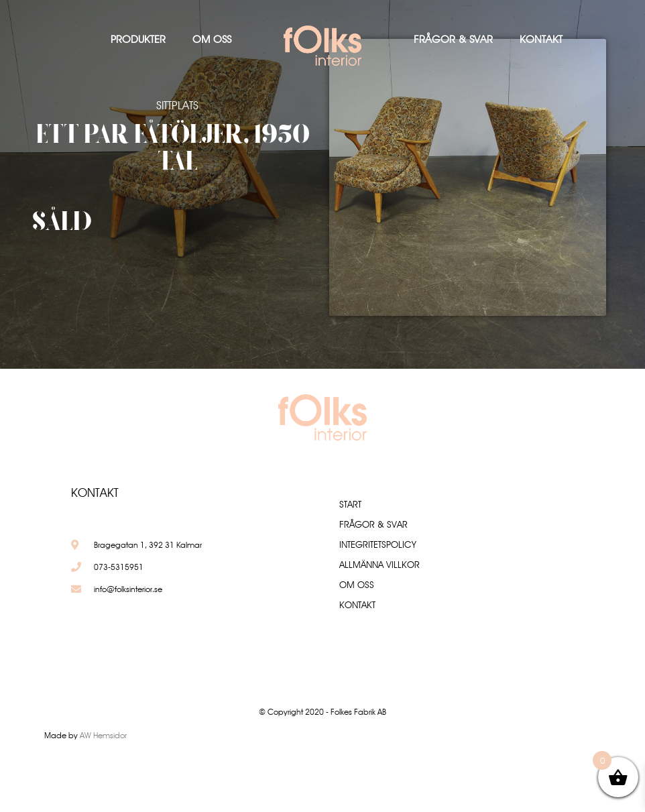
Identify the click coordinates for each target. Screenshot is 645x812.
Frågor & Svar (453, 39)
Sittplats (177, 105)
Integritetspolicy (378, 544)
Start (350, 504)
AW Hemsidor (103, 735)
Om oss (212, 39)
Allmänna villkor (379, 565)
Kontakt (541, 39)
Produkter (138, 39)
